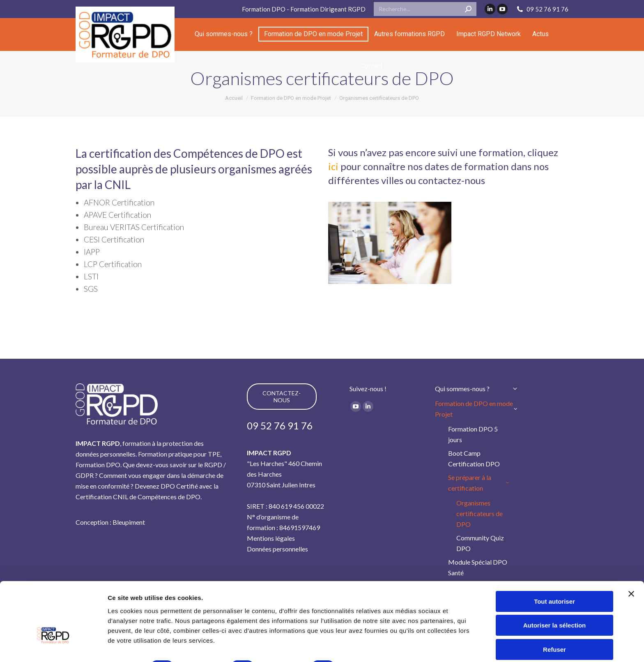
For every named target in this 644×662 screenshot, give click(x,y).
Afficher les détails (135, 646)
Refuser (554, 600)
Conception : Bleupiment (110, 522)
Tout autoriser (554, 552)
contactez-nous (452, 180)
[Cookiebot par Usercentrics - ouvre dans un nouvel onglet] (53, 646)
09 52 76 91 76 (542, 9)
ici (333, 166)
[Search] (425, 9)
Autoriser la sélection (555, 576)
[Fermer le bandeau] (631, 544)
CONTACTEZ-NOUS (282, 397)
